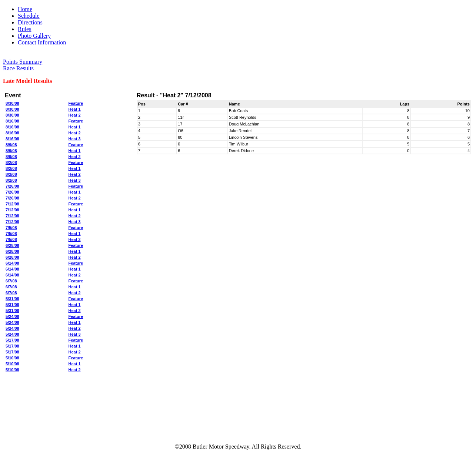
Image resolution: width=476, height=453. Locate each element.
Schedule (29, 16)
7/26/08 (12, 186)
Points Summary (23, 62)
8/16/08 (12, 121)
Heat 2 (75, 115)
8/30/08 (12, 103)
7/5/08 (11, 228)
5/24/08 (12, 316)
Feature (76, 103)
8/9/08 (11, 145)
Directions (30, 22)
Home (25, 9)
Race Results (18, 68)
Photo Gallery (34, 36)
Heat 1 (75, 109)
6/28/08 (12, 245)
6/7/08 (11, 281)
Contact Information (42, 42)
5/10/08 (12, 358)
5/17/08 (12, 340)
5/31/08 (12, 299)
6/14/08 (12, 263)
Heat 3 (75, 139)
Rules (24, 29)
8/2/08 (11, 162)
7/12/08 (12, 204)
